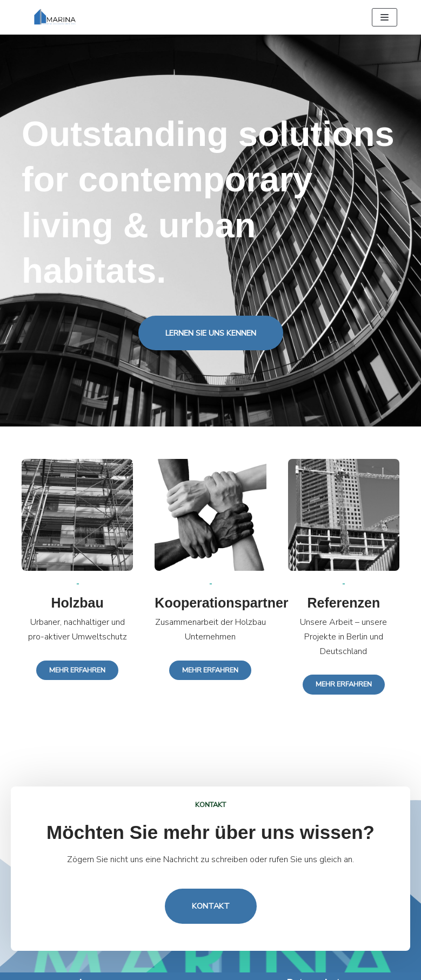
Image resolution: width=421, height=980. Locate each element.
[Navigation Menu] (385, 17)
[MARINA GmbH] (57, 17)
